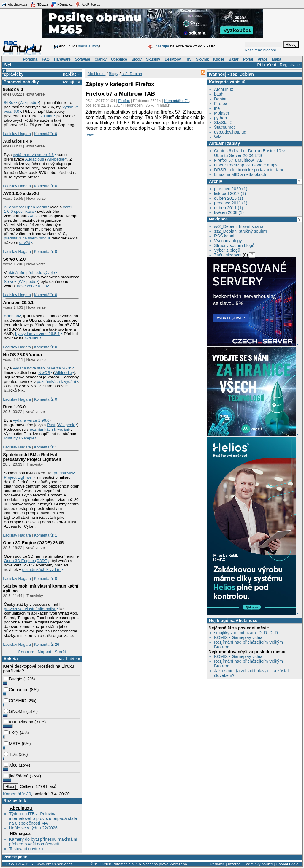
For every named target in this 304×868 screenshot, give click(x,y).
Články (101, 59)
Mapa (277, 59)
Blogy (137, 59)
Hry (188, 59)
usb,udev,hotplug (230, 132)
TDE (11, 754)
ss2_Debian (242, 74)
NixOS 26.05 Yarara (22, 355)
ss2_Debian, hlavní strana (239, 226)
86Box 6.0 (13, 89)
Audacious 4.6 (18, 141)
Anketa (11, 659)
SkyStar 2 (223, 123)
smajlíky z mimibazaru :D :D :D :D (246, 633)
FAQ (46, 59)
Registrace (290, 65)
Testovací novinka (26, 849)
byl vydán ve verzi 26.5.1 (37, 334)
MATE (12, 744)
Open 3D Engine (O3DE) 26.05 (33, 543)
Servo (9, 281)
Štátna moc (225, 127)
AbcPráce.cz (88, 4)
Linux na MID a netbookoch (240, 174)
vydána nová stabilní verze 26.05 (42, 368)
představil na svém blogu (26, 238)
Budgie (13, 679)
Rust (51, 425)
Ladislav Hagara (17, 134)
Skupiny (153, 59)
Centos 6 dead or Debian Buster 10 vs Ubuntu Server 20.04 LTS (250, 153)
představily (63, 473)
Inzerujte (162, 46)
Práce (262, 59)
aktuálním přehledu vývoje (31, 273)
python (220, 118)
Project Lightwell (19, 477)
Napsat (45, 652)
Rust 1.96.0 (14, 407)
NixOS (44, 373)
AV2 (32, 216)
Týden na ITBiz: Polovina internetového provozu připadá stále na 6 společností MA (43, 818)
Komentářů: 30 (17, 794)
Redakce (217, 864)
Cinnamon (16, 690)
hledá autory (88, 46)
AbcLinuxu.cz (15, 4)
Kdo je (219, 59)
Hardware (62, 59)
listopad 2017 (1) (230, 193)
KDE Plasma (19, 722)
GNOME (15, 711)
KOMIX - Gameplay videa (238, 637)
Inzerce (234, 864)
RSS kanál (224, 236)
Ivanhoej (218, 74)
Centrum (26, 652)
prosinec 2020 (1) (231, 189)
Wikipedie (28, 103)
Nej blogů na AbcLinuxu (233, 621)
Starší (60, 652)
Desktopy (173, 59)
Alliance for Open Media (26, 207)
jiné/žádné (16, 776)
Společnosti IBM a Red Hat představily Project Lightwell (32, 457)
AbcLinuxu (21, 808)
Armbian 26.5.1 (18, 302)
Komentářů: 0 (45, 134)
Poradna (30, 59)
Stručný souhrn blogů (234, 245)
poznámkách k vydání (56, 381)
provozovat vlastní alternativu (30, 609)
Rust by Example (19, 438)
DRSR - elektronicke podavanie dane (249, 170)
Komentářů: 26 (46, 644)
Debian (221, 99)
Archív (216, 181)
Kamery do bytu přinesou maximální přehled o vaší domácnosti (43, 842)
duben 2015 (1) (229, 198)
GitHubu (46, 116)
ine (217, 108)
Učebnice (119, 59)
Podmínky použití (258, 864)
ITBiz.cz (39, 4)
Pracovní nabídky (21, 82)
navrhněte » (69, 659)
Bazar (233, 59)
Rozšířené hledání (260, 50)
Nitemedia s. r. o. (128, 864)
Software (82, 59)
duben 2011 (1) (229, 208)
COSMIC (15, 701)
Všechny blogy (228, 241)
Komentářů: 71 (177, 101)
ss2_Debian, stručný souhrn (240, 231)
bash (219, 94)
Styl (7, 65)
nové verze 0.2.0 (32, 286)
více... (92, 135)
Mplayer (222, 113)
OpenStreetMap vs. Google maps (246, 165)
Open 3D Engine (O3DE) (26, 561)
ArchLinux (224, 89)
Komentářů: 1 (45, 447)
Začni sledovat (228, 255)
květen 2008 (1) (229, 212)
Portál (248, 59)
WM (218, 137)
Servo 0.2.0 (14, 259)
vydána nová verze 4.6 (33, 155)
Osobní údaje (287, 864)
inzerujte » (70, 82)
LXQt (11, 733)
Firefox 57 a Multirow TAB (238, 160)
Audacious (35, 159)
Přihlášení (267, 65)
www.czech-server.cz (54, 864)
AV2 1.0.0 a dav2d (21, 193)
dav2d (25, 243)
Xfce (11, 765)
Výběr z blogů (227, 250)
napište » (72, 74)
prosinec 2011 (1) (231, 203)
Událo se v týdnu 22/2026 (33, 828)
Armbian (11, 316)
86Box (10, 103)
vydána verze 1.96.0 (31, 420)
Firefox (221, 104)
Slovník (202, 59)
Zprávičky (14, 74)
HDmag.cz (62, 4)
